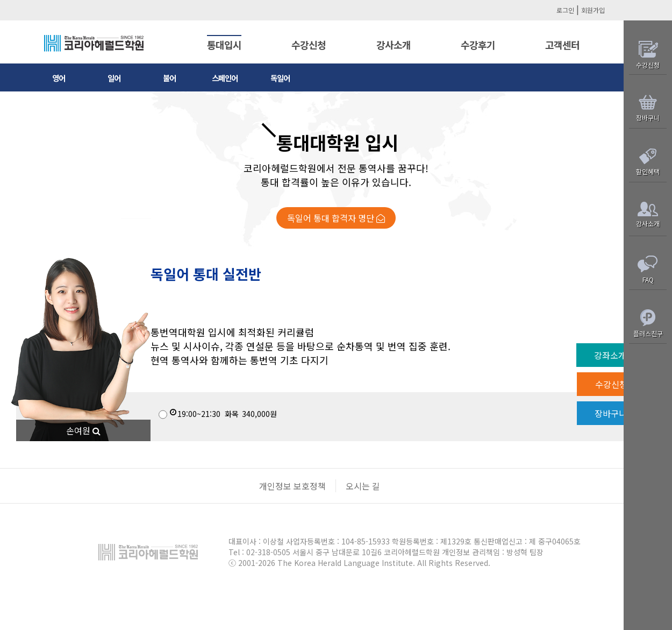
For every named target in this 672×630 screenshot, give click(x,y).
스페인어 (225, 78)
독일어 (280, 78)
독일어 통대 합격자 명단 (336, 218)
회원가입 (593, 10)
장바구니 (617, 413)
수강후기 (478, 45)
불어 (169, 78)
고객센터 (562, 45)
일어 (114, 78)
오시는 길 (363, 486)
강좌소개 (617, 355)
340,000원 (218, 414)
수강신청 (309, 45)
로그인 (565, 10)
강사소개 (394, 45)
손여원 (83, 430)
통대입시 (224, 45)
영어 (59, 78)
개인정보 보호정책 (292, 486)
